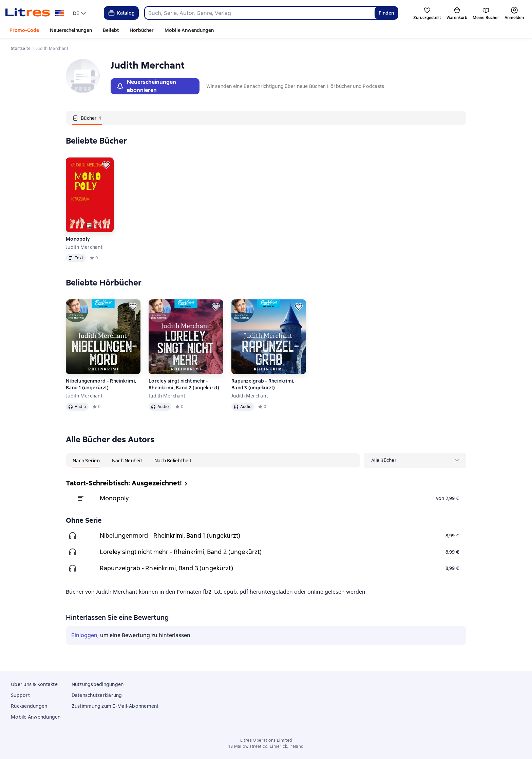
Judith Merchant (84, 247)
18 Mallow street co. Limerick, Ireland (266, 746)
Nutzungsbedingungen (98, 684)
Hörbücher (142, 30)
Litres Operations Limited (266, 740)
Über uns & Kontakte (34, 684)
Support (20, 695)
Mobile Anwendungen (189, 30)
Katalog (121, 13)
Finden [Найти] (386, 13)
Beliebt (111, 30)
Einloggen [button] (84, 635)
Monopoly (78, 239)
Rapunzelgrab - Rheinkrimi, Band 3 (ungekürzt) (263, 384)
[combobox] (259, 13)
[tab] (87, 118)
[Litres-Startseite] (35, 13)
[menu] (80, 13)
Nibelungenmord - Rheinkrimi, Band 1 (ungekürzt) (101, 384)
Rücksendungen (29, 706)
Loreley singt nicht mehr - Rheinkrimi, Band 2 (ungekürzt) (184, 384)
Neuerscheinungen (71, 30)
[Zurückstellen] (106, 165)
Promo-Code (24, 30)
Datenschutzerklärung (97, 695)
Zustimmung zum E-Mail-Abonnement (115, 706)
